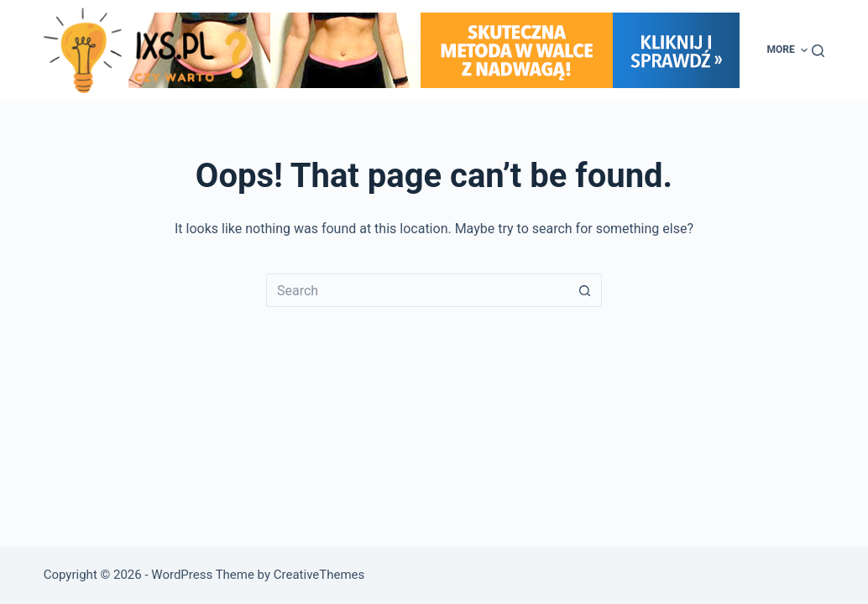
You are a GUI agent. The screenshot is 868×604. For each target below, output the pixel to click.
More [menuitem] (790, 50)
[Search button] (585, 290)
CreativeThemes (319, 575)
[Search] (818, 51)
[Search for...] (417, 290)
